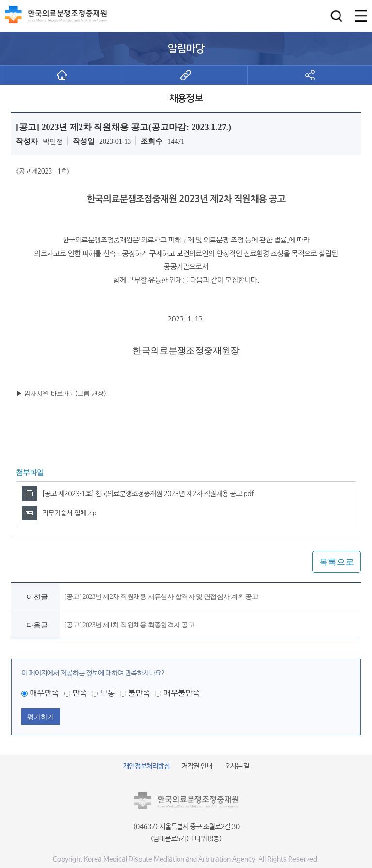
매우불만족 (182, 693)
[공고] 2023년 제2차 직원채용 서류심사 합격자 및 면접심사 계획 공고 (162, 597)
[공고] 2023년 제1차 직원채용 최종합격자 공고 (129, 625)
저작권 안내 (197, 766)
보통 (108, 693)
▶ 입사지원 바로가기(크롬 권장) (61, 393)
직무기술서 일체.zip (69, 513)
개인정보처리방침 (146, 766)
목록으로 (337, 562)
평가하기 (41, 717)
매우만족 (44, 693)
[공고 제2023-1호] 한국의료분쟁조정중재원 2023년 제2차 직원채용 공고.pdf (148, 494)
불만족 (139, 693)
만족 (80, 693)
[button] (336, 16)
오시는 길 (237, 766)
